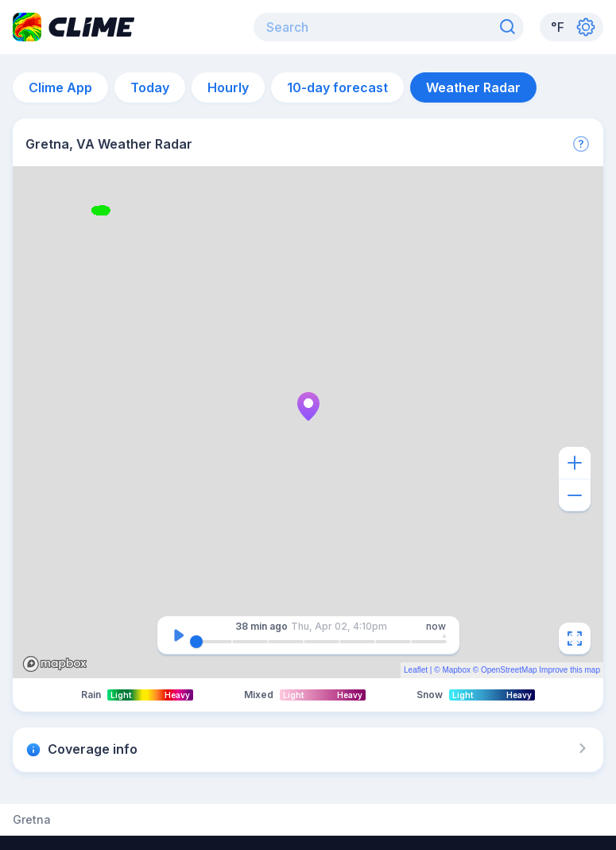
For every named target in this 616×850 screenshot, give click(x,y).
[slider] (196, 642)
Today (150, 87)
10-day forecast (337, 87)
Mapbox (456, 670)
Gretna (32, 820)
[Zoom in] (575, 463)
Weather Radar (473, 87)
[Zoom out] (575, 495)
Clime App (60, 87)
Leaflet (416, 670)
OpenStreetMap (509, 670)
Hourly (228, 87)
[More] (581, 144)
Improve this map (570, 670)
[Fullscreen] (575, 638)
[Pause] (179, 635)
